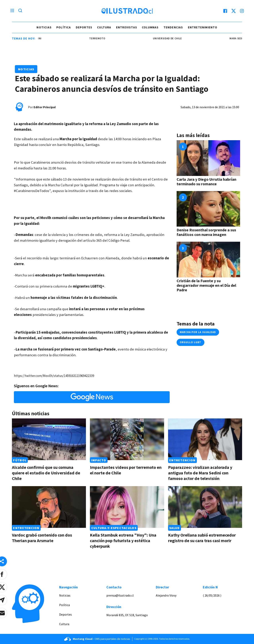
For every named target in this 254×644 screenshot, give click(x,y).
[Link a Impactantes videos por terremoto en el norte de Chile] (127, 439)
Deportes (84, 27)
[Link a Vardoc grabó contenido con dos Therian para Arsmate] (49, 507)
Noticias (44, 27)
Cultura (104, 27)
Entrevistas (127, 27)
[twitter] (234, 11)
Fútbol (20, 460)
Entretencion (182, 460)
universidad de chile (173, 38)
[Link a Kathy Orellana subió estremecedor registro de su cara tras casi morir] (205, 507)
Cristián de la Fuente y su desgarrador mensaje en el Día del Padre (206, 285)
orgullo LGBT (190, 342)
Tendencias (173, 27)
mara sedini (39, 38)
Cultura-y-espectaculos (114, 528)
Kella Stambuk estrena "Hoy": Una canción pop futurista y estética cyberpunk (123, 541)
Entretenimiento (203, 27)
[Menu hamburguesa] (12, 11)
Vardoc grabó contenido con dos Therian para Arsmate (42, 538)
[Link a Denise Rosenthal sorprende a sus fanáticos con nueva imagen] (208, 209)
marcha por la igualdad (198, 332)
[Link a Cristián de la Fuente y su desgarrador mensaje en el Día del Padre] (208, 260)
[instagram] (242, 11)
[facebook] (225, 11)
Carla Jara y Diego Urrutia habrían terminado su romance (206, 182)
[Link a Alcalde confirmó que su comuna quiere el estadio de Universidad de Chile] (49, 439)
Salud (174, 528)
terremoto (103, 38)
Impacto (99, 460)
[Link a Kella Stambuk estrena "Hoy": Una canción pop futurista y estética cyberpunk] (127, 507)
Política (64, 27)
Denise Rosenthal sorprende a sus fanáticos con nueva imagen (206, 232)
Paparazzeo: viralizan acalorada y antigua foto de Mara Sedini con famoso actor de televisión (200, 473)
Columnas (150, 27)
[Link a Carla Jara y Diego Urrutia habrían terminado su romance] (208, 158)
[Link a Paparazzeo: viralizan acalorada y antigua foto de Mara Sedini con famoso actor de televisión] (205, 439)
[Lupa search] (20, 11)
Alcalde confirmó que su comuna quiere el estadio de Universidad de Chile (46, 473)
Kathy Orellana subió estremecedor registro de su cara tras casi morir (202, 538)
